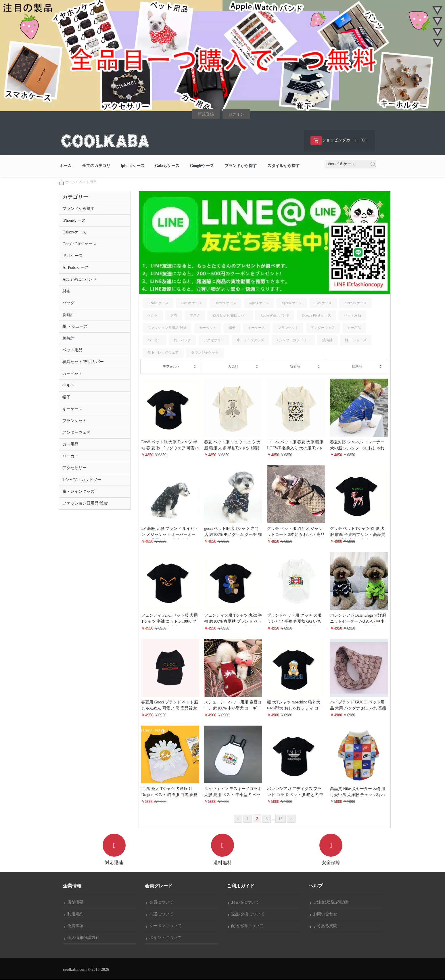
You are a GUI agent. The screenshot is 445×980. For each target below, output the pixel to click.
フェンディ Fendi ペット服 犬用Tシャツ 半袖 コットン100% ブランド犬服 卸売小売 (169, 621)
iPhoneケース (74, 220)
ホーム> (71, 182)
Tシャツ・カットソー (82, 480)
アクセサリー (74, 468)
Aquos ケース (259, 303)
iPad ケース (72, 256)
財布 (66, 291)
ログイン (236, 114)
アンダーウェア (76, 433)
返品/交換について (246, 914)
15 (281, 819)
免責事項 (74, 926)
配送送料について (246, 926)
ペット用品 (88, 182)
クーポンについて (164, 926)
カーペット (72, 374)
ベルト (68, 385)
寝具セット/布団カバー (83, 362)
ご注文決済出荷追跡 (330, 903)
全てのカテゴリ (96, 166)
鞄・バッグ (183, 340)
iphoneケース (133, 166)
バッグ (68, 303)
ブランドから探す (241, 166)
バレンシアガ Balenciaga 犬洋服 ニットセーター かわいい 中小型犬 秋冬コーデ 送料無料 (358, 621)
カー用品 (70, 444)
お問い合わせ (324, 914)
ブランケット (74, 421)
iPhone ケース (158, 303)
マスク (195, 315)
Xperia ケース (292, 303)
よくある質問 (324, 926)
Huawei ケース (225, 303)
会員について (160, 903)
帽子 (66, 397)
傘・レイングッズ (78, 491)
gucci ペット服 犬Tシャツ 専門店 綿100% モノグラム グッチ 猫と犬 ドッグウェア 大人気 (233, 535)
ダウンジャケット (205, 353)
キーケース (72, 409)
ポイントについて (164, 938)
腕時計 (68, 315)
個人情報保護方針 (82, 938)
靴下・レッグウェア (163, 353)
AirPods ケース (75, 267)
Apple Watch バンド (79, 279)
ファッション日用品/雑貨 (85, 503)
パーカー (70, 456)
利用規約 (74, 914)
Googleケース (202, 166)
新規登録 (206, 114)
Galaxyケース (167, 166)
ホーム (66, 166)
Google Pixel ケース (79, 244)
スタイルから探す (283, 166)
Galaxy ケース (191, 303)
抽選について (160, 914)
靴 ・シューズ (75, 326)
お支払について (244, 903)
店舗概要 (74, 903)
